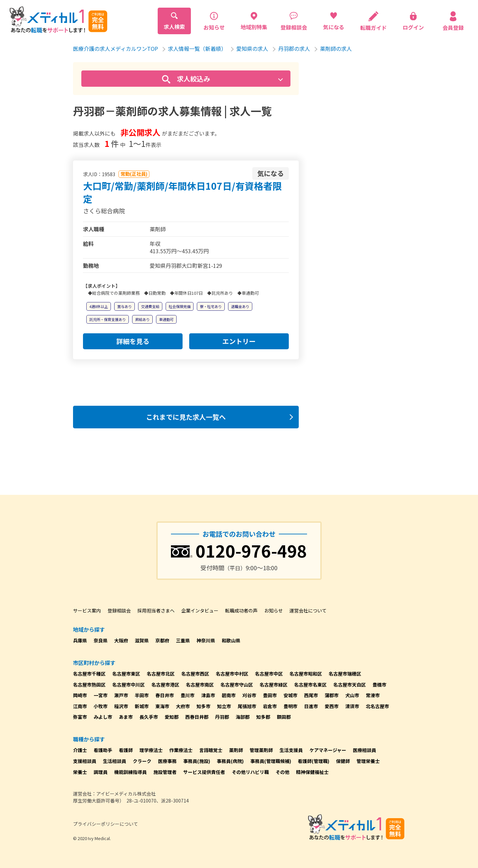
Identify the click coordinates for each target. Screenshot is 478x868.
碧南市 (229, 695)
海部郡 (243, 717)
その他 (282, 772)
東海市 (162, 706)
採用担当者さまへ (156, 610)
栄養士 (80, 772)
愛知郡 (172, 717)
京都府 (162, 640)
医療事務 (167, 761)
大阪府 (121, 640)
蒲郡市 (332, 695)
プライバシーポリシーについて (106, 824)
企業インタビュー (200, 610)
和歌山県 (231, 640)
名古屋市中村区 (232, 674)
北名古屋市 (377, 706)
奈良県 (101, 640)
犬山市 (352, 695)
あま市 (126, 717)
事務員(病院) (230, 761)
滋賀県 (142, 640)
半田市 (142, 695)
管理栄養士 (368, 761)
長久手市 (149, 717)
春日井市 (165, 695)
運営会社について (308, 610)
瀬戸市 (121, 695)
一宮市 (101, 695)
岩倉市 (270, 706)
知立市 (224, 706)
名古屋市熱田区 (89, 685)
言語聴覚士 (211, 750)
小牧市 (101, 706)
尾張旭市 (247, 706)
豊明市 (290, 706)
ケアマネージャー (328, 750)
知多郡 (263, 717)
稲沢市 (121, 706)
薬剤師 (236, 750)
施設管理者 (165, 772)
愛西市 (332, 706)
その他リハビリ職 (250, 772)
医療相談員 (364, 750)
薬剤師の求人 (336, 49)
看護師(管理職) (314, 761)
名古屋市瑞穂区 (345, 674)
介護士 (80, 750)
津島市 (208, 695)
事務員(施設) (197, 761)
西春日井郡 (197, 717)
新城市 (142, 706)
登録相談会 (119, 610)
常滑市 (373, 695)
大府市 (183, 706)
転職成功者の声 (241, 610)
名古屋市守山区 (237, 685)
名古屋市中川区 (128, 685)
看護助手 (103, 750)
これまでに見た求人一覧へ (186, 417)
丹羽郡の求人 (294, 49)
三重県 (183, 640)
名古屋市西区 (195, 674)
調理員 (101, 772)
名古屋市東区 (126, 674)
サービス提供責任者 (204, 772)
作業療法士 (181, 750)
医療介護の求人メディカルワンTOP (116, 49)
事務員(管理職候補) (271, 761)
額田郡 (284, 717)
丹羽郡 (222, 717)
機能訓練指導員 (130, 772)
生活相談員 (115, 761)
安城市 (290, 695)
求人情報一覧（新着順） (197, 49)
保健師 (343, 761)
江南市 (80, 706)
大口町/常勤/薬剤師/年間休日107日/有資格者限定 (182, 192)
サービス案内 (87, 610)
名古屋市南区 (200, 685)
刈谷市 (249, 695)
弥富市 (80, 717)
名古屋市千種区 (89, 674)
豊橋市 (379, 685)
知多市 (203, 706)
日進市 (311, 706)
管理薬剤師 (261, 750)
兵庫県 (80, 640)
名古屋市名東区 (310, 685)
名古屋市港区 (165, 685)
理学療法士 (151, 750)
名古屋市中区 (269, 674)
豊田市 (270, 695)
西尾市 (311, 695)
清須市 (352, 706)
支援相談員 (85, 761)
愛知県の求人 (252, 49)
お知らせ (274, 610)
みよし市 (103, 717)
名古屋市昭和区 (306, 674)
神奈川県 (206, 640)
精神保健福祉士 (312, 772)
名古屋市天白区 (350, 685)
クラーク (142, 761)
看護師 (126, 750)
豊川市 (188, 695)
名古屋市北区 (161, 674)
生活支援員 (291, 750)
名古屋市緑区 (274, 685)
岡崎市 (80, 695)
